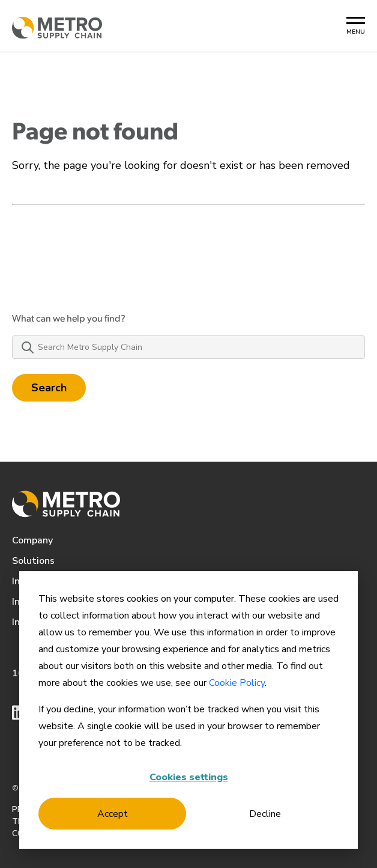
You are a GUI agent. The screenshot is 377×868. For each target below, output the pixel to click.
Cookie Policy (237, 683)
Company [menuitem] (32, 540)
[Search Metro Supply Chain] (188, 347)
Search (49, 388)
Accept (113, 814)
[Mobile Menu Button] (356, 26)
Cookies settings (189, 777)
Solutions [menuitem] (33, 561)
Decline (265, 814)
